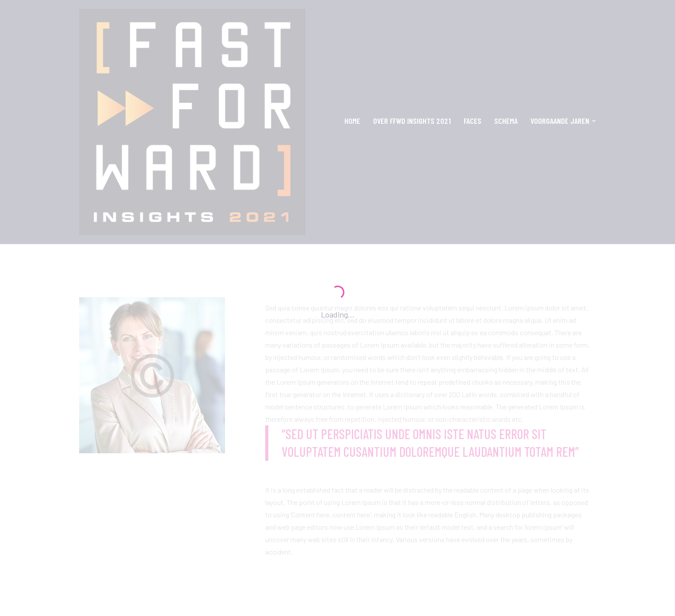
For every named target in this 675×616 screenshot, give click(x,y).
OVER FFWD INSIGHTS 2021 (412, 121)
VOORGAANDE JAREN (560, 121)
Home (352, 121)
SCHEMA (506, 121)
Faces (473, 121)
